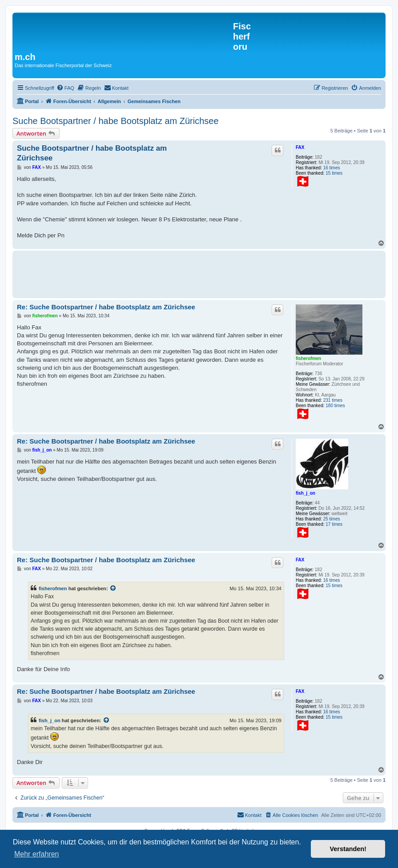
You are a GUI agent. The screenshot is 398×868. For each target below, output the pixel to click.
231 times (333, 400)
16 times (332, 168)
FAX (300, 147)
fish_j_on (306, 493)
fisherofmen (308, 358)
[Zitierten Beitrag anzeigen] (113, 588)
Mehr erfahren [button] (37, 854)
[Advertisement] (179, 273)
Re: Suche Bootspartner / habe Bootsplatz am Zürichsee (106, 307)
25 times (332, 519)
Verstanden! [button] (348, 849)
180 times (335, 406)
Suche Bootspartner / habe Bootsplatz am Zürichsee (116, 121)
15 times (334, 173)
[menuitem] (65, 88)
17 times (334, 524)
